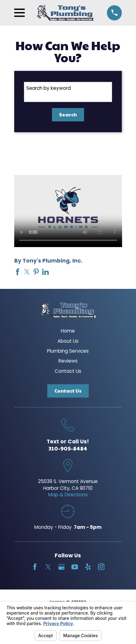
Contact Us (68, 371)
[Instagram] (101, 567)
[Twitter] (48, 567)
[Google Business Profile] (62, 567)
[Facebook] (35, 567)
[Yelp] (88, 567)
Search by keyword (49, 88)
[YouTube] (75, 567)
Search (68, 114)
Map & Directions (68, 495)
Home (68, 331)
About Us (68, 341)
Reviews (68, 361)
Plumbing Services (68, 351)
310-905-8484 (68, 448)
